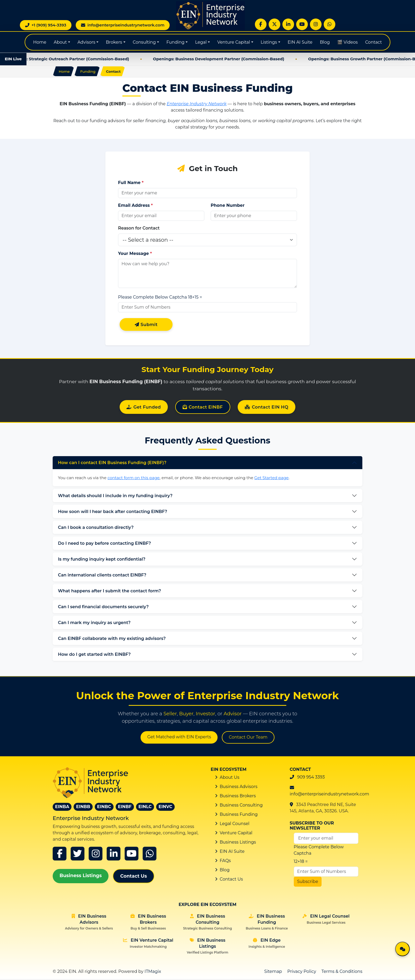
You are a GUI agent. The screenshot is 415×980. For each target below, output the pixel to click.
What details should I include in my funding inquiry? (115, 497)
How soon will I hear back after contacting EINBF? (112, 513)
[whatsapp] (150, 855)
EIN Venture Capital (148, 944)
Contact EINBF (203, 408)
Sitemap (273, 972)
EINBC (104, 808)
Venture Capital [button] (234, 42)
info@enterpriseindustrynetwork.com (330, 795)
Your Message (135, 254)
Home (40, 42)
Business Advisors (238, 788)
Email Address (135, 206)
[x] (78, 855)
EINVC (165, 808)
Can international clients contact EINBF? (102, 576)
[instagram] (96, 855)
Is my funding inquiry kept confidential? (102, 560)
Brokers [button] (114, 42)
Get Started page (272, 479)
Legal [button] (201, 42)
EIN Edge (267, 944)
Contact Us (134, 877)
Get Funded (142, 408)
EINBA (62, 808)
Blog (225, 871)
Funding (90, 72)
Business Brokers (238, 797)
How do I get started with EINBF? (94, 655)
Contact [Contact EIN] (374, 42)
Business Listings (81, 876)
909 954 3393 (311, 778)
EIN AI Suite (300, 42)
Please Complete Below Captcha (152, 298)
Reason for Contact (139, 229)
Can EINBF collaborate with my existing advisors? (112, 640)
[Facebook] (60, 855)
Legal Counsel (234, 825)
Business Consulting (241, 806)
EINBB (83, 808)
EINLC (145, 808)
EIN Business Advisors (89, 923)
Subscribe (308, 883)
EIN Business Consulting (207, 923)
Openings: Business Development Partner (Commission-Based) (228, 59)
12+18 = (301, 863)
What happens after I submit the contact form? (109, 592)
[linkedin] (114, 855)
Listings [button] (269, 42)
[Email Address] (326, 840)
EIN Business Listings (208, 947)
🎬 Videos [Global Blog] (348, 42)
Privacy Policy (302, 972)
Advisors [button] (86, 42)
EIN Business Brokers (148, 923)
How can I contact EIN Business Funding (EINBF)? (112, 464)
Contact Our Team (248, 738)
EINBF (125, 808)
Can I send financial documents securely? (103, 608)
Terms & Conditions (342, 972)
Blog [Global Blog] (325, 42)
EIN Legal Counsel (326, 920)
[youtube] (132, 855)
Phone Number (228, 206)
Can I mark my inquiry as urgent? (94, 624)
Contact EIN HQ (268, 408)
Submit (146, 325)
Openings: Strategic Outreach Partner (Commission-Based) (77, 59)
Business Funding (239, 815)
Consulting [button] (144, 42)
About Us (229, 778)
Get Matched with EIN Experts (179, 738)
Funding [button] (175, 42)
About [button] (60, 42)
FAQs (225, 862)
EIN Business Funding (267, 923)
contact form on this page (134, 479)
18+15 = (195, 298)
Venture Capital (236, 834)
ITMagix (153, 972)
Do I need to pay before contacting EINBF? (104, 544)
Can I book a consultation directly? (96, 528)
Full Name (131, 183)
